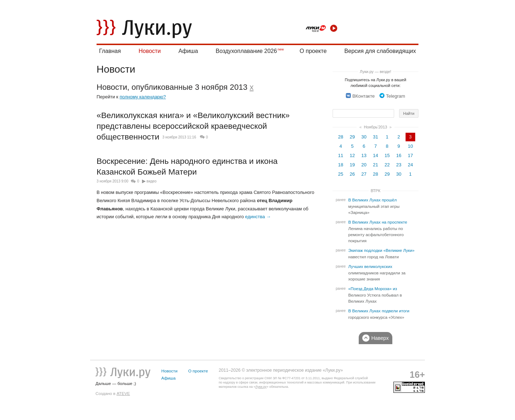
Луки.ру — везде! (376, 72)
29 (352, 137)
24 (410, 165)
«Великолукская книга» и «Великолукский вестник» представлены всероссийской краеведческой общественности (193, 126)
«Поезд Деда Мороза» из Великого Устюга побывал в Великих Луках (375, 295)
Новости (149, 51)
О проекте (313, 51)
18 (340, 165)
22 (387, 165)
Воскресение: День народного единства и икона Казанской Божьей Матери (187, 166)
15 (387, 155)
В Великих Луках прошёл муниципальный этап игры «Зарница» (374, 206)
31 (376, 137)
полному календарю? (143, 97)
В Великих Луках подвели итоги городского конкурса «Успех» (379, 314)
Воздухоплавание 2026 (246, 51)
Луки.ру (261, 387)
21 (376, 165)
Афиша (188, 51)
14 (376, 155)
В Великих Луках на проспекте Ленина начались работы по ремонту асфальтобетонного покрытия (378, 231)
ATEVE (123, 393)
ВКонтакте (360, 96)
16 (399, 155)
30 (364, 137)
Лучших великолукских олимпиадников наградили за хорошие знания (377, 273)
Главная (110, 51)
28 (340, 137)
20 (364, 165)
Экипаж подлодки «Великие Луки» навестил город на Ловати (381, 254)
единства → (258, 217)
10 (410, 146)
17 (410, 155)
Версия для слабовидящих (380, 51)
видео (152, 181)
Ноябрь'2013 (375, 127)
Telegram (392, 96)
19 (352, 165)
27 (364, 174)
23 (399, 165)
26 (352, 174)
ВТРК (375, 191)
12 (352, 155)
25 (340, 174)
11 (340, 155)
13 (364, 155)
